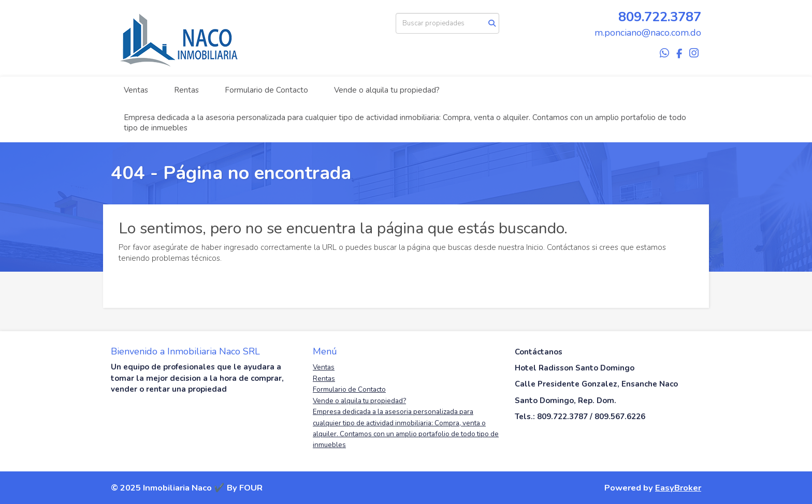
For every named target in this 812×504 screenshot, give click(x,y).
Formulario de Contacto (266, 90)
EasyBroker (678, 488)
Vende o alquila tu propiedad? (387, 90)
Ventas (136, 90)
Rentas (186, 90)
